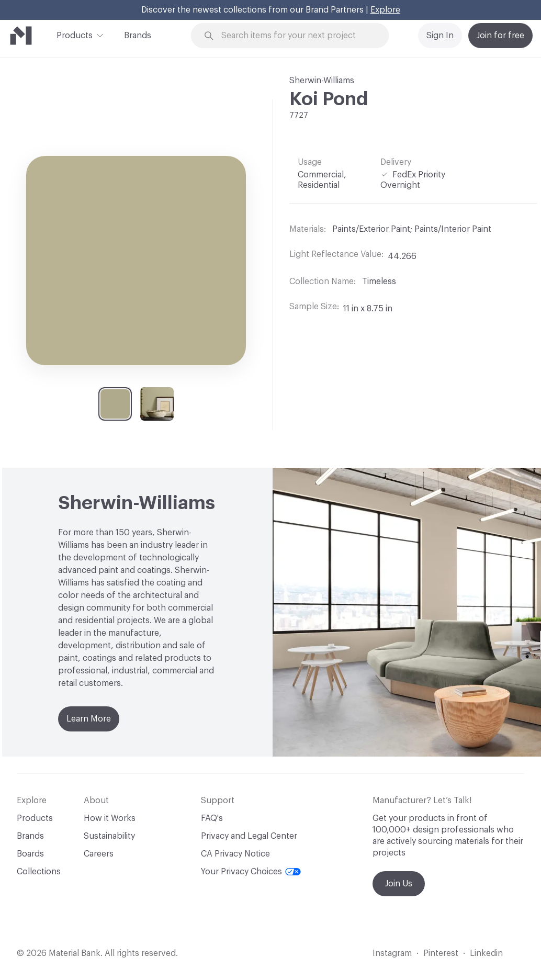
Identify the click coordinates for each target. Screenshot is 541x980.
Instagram (392, 953)
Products (75, 35)
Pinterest (441, 953)
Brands (138, 36)
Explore (385, 10)
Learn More (89, 719)
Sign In (440, 36)
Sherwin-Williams (322, 81)
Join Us (399, 884)
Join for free (500, 36)
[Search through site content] (296, 36)
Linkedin (486, 953)
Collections (39, 872)
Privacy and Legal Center (249, 836)
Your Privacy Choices (251, 872)
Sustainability (109, 836)
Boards (30, 854)
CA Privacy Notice (235, 854)
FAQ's (212, 818)
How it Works (110, 818)
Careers (99, 854)
